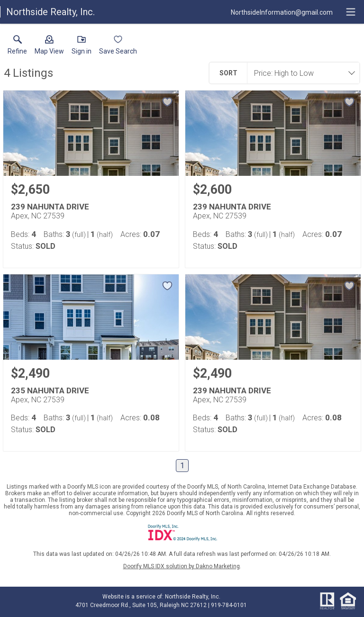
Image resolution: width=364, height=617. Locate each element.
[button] (49, 47)
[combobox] (300, 73)
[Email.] (282, 12)
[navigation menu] (351, 12)
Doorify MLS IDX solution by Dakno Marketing (182, 566)
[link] (17, 47)
